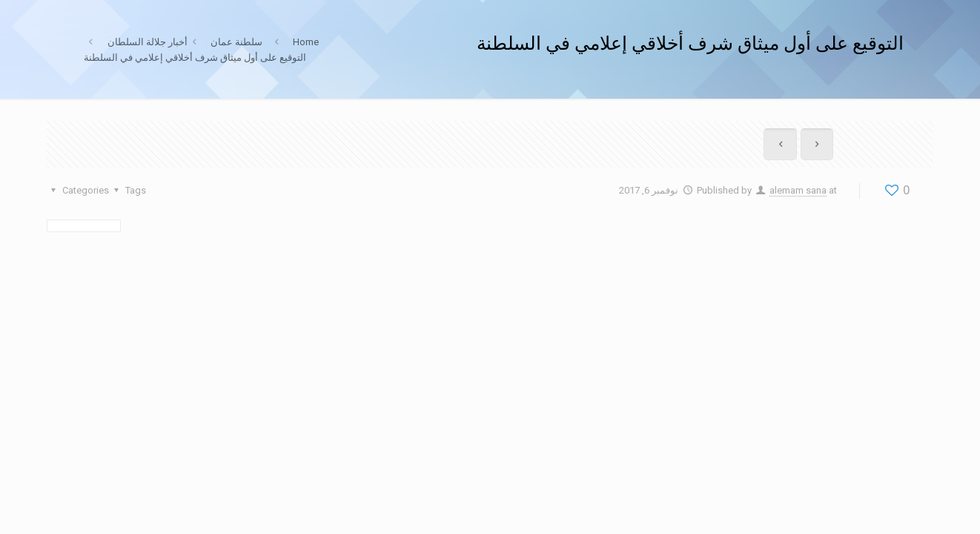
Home (306, 42)
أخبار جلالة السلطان (148, 42)
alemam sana (798, 190)
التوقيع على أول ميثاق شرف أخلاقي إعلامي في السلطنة (195, 57)
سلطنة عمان (236, 42)
